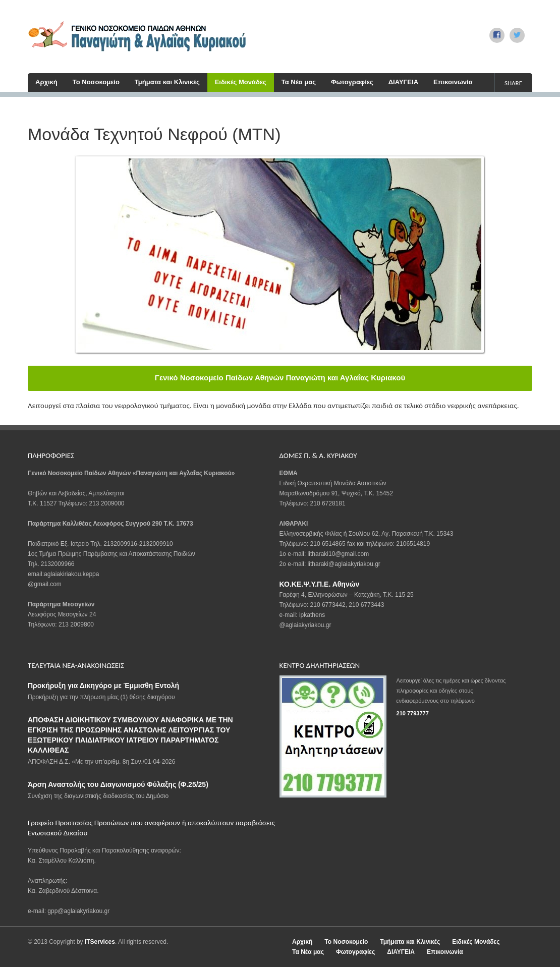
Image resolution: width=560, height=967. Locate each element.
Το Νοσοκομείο (96, 82)
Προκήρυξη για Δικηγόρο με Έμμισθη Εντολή (103, 686)
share (513, 83)
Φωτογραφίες (352, 82)
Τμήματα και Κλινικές (167, 82)
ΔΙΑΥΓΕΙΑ (403, 82)
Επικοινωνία (453, 82)
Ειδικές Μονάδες (241, 82)
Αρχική (46, 82)
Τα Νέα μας (299, 82)
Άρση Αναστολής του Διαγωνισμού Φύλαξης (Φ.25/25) (118, 784)
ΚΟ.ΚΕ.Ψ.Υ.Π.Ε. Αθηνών (320, 584)
